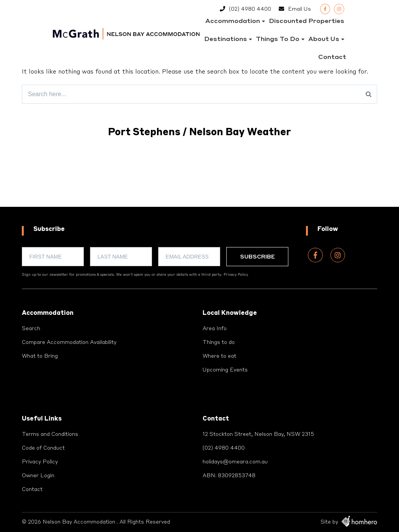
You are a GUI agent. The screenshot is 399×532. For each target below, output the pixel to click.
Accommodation (233, 21)
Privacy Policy (236, 275)
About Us (324, 39)
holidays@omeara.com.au (235, 462)
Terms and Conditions (50, 434)
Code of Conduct (43, 448)
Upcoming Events (225, 370)
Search (31, 329)
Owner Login (38, 476)
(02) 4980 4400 (250, 9)
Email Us (299, 9)
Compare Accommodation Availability (69, 342)
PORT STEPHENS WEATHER (199, 178)
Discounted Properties (307, 21)
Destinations (226, 39)
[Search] (369, 94)
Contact (332, 57)
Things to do (278, 39)
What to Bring (40, 356)
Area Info (215, 329)
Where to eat (219, 356)
